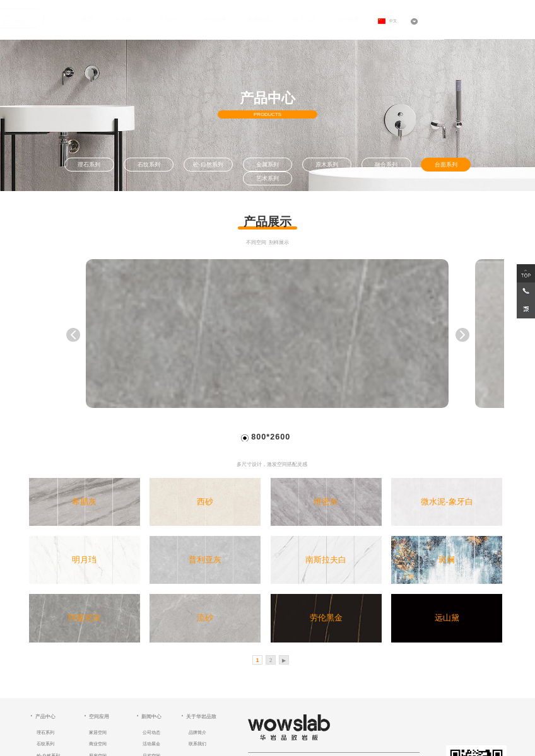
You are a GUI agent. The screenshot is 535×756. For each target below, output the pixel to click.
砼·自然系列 (208, 164)
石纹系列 (149, 164)
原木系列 (327, 164)
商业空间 (98, 744)
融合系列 (386, 164)
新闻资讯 (256, 19)
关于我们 (122, 19)
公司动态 (151, 732)
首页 (84, 19)
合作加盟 (345, 19)
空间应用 (211, 19)
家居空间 (98, 732)
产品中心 (167, 19)
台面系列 (446, 164)
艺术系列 (267, 178)
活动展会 (151, 744)
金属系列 (267, 164)
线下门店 (300, 19)
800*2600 (271, 437)
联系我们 (197, 744)
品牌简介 (197, 732)
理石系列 (89, 164)
